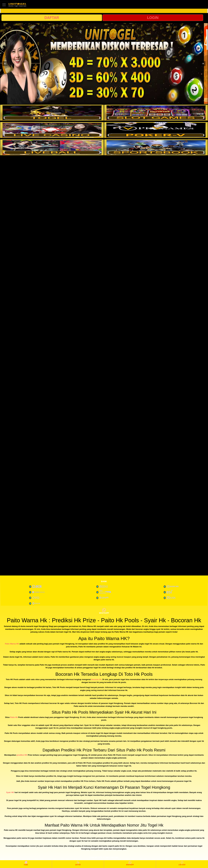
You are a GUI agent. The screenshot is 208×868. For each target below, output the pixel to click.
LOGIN (153, 18)
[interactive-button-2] (156, 113)
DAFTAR (52, 18)
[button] (5, 64)
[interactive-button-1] (52, 113)
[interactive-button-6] (156, 147)
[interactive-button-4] (156, 130)
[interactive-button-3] (52, 130)
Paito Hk (14, 717)
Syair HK (10, 792)
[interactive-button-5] (52, 147)
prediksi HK (22, 755)
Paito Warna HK (12, 644)
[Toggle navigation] (4, 5)
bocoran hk (96, 679)
